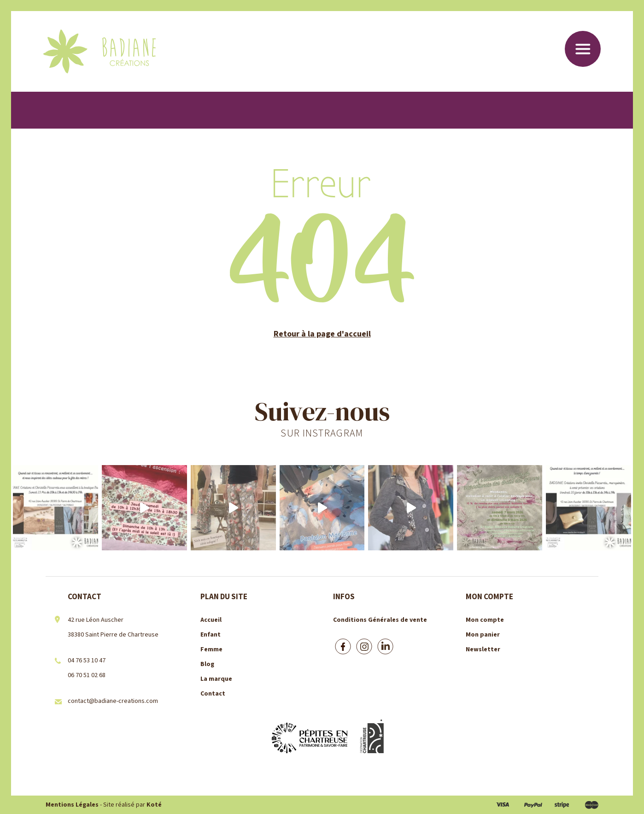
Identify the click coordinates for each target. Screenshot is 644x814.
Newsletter (483, 649)
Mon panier (483, 635)
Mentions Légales (72, 805)
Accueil (211, 620)
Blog (207, 664)
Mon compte (485, 620)
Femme (211, 649)
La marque (216, 679)
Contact (213, 694)
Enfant (211, 635)
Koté (154, 805)
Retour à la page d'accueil (322, 334)
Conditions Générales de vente (380, 620)
